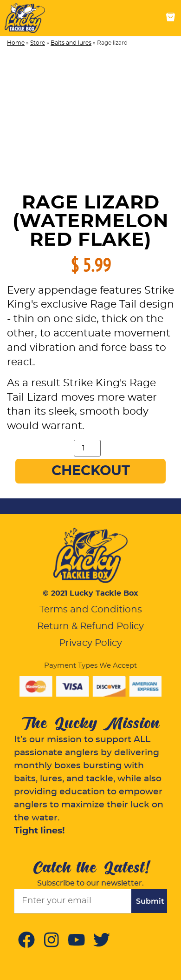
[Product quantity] (87, 448)
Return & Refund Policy (90, 626)
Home (16, 43)
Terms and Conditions (91, 610)
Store (38, 43)
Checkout (91, 471)
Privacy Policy (90, 643)
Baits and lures (71, 43)
